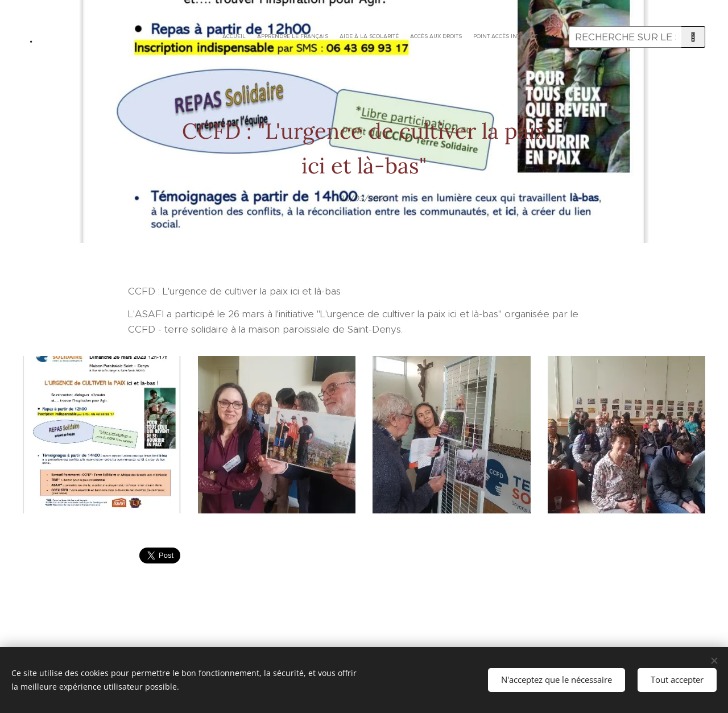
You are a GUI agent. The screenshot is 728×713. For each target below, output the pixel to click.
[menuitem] (365, 37)
